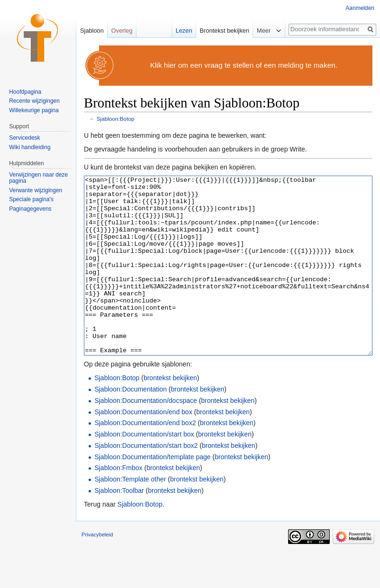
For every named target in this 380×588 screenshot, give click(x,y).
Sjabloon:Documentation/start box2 (146, 481)
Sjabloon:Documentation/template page (152, 492)
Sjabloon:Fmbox (118, 503)
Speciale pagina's (31, 199)
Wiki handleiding (30, 147)
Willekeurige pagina (34, 110)
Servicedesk (24, 138)
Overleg (122, 31)
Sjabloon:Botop (116, 119)
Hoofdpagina (25, 92)
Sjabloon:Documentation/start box (144, 470)
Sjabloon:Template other (130, 515)
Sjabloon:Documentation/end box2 (145, 458)
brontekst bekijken (170, 413)
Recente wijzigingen (34, 101)
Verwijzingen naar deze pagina (38, 178)
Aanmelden (360, 8)
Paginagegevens (30, 209)
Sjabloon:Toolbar (119, 526)
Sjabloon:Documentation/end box (143, 447)
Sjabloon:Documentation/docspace (145, 436)
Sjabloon (92, 31)
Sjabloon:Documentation (131, 425)
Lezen (184, 31)
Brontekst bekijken (225, 31)
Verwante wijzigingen (36, 190)
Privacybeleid (97, 570)
